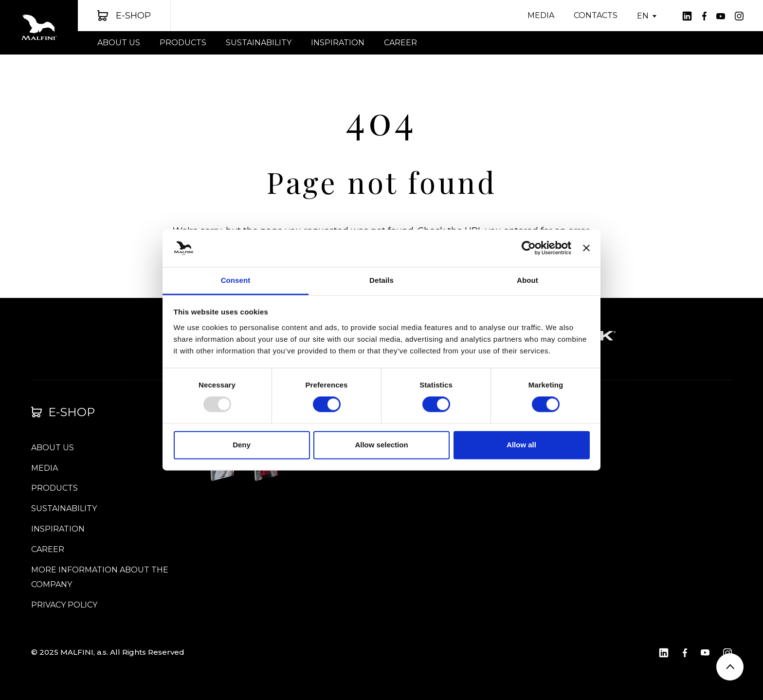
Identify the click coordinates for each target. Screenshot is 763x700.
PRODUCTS (183, 43)
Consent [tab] (236, 280)
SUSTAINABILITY (259, 43)
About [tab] (527, 280)
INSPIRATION (338, 43)
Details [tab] (381, 280)
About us (119, 43)
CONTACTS (596, 15)
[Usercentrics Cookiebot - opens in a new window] (529, 248)
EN (643, 16)
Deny (242, 445)
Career (400, 43)
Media (541, 15)
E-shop (63, 412)
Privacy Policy (64, 605)
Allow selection (381, 445)
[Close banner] (586, 248)
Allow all (521, 445)
